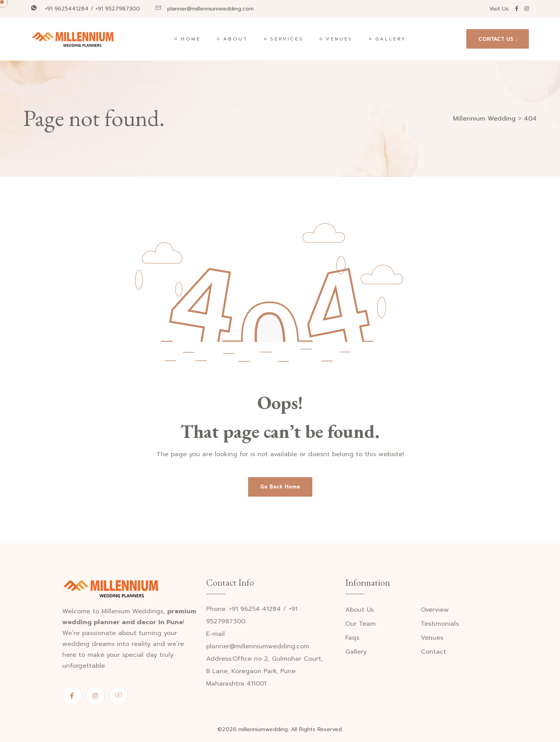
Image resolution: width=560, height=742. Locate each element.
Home (191, 39)
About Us (360, 610)
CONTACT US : (498, 39)
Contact (433, 652)
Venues (339, 39)
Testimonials (440, 624)
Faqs (352, 638)
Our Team (360, 624)
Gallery (391, 39)
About (235, 39)
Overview (435, 610)
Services (287, 39)
